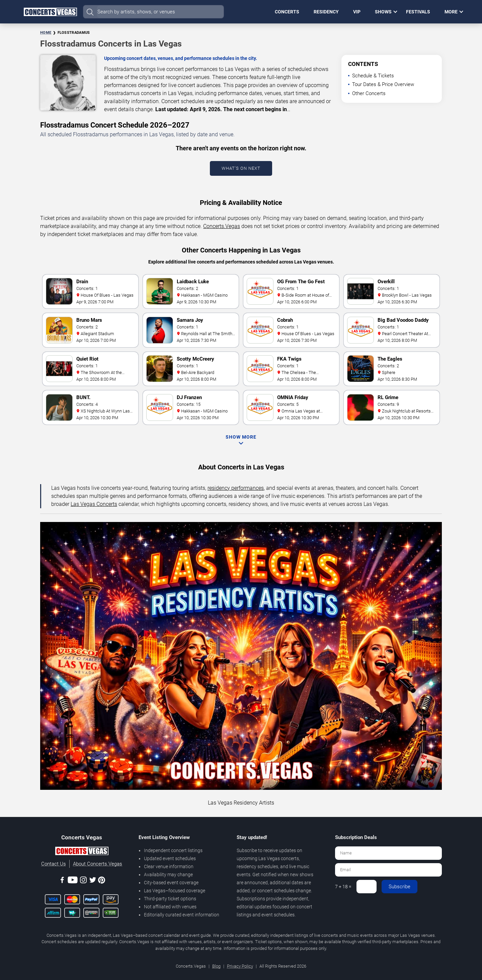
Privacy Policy (240, 966)
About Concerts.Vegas (98, 864)
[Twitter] (93, 881)
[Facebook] (62, 881)
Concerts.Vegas (222, 226)
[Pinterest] (102, 881)
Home (46, 33)
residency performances (236, 488)
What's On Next (241, 168)
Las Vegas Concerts (94, 504)
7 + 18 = (343, 887)
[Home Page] (50, 12)
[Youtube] (73, 881)
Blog (216, 966)
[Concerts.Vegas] (82, 852)
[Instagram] (83, 881)
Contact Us (54, 864)
